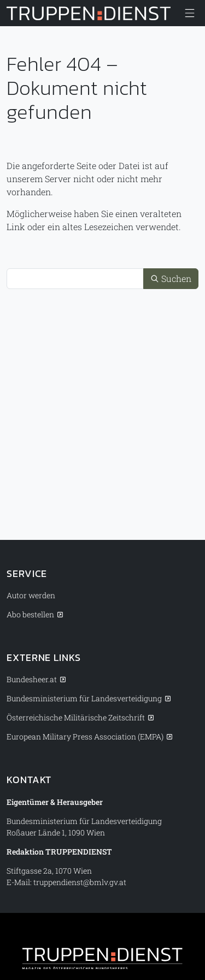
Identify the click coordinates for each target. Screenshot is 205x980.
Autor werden (31, 595)
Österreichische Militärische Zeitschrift (76, 717)
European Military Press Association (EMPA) (85, 736)
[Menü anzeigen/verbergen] (190, 13)
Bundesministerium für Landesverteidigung (84, 698)
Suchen (171, 278)
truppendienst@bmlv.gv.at (80, 882)
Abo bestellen (30, 614)
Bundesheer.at (32, 679)
